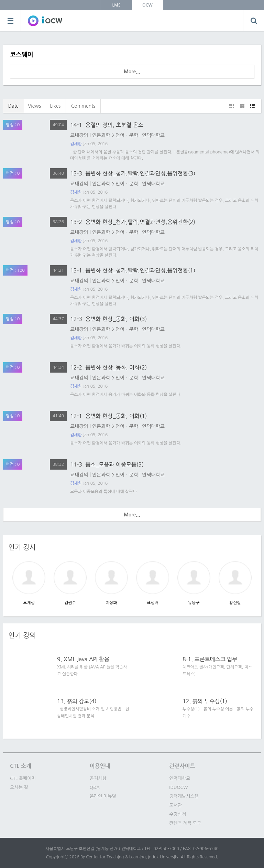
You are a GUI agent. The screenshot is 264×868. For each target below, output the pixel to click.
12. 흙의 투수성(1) (205, 701)
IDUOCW (178, 787)
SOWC (45, 21)
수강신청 (178, 814)
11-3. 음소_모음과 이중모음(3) (107, 464)
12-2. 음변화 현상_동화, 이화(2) (108, 367)
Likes (55, 106)
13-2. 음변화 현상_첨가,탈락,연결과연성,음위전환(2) (133, 222)
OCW (147, 5)
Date (14, 106)
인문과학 (101, 135)
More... (132, 72)
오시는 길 (19, 787)
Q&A (95, 787)
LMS (117, 5)
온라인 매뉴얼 (103, 796)
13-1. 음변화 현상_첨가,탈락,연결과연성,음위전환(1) (133, 270)
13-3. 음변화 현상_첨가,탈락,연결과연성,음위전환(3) (133, 173)
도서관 (175, 805)
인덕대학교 (153, 135)
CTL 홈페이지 (23, 778)
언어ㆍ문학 (127, 135)
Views (34, 106)
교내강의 (79, 135)
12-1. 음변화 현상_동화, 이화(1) (108, 416)
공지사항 (98, 778)
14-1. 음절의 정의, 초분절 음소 (107, 125)
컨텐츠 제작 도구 (185, 823)
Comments (83, 106)
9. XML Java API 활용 (83, 659)
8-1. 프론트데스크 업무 (210, 659)
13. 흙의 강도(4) (77, 701)
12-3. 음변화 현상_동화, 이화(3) (108, 319)
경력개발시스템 (184, 796)
